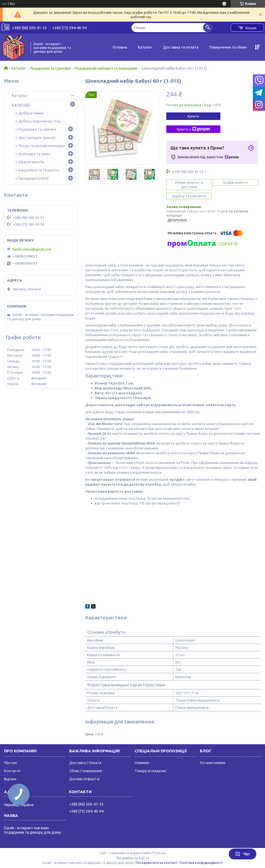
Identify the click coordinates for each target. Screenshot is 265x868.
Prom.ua (159, 853)
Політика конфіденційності (201, 863)
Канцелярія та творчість (39, 170)
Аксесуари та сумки (34, 154)
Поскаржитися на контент (157, 863)
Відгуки (10, 779)
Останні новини (213, 763)
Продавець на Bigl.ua (132, 858)
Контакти (12, 771)
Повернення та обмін (228, 47)
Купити (193, 116)
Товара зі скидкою (150, 771)
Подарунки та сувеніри (50, 68)
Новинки (142, 763)
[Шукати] (208, 27)
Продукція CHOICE (34, 178)
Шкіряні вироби (31, 162)
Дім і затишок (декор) (37, 138)
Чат (243, 854)
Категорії (21, 104)
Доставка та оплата (181, 47)
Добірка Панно (31, 113)
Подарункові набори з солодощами (106, 68)
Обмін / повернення (85, 771)
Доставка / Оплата (85, 763)
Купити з (193, 129)
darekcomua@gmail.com (32, 249)
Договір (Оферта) (84, 779)
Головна (120, 47)
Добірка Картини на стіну (40, 121)
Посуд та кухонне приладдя (42, 146)
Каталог (145, 47)
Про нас (11, 763)
